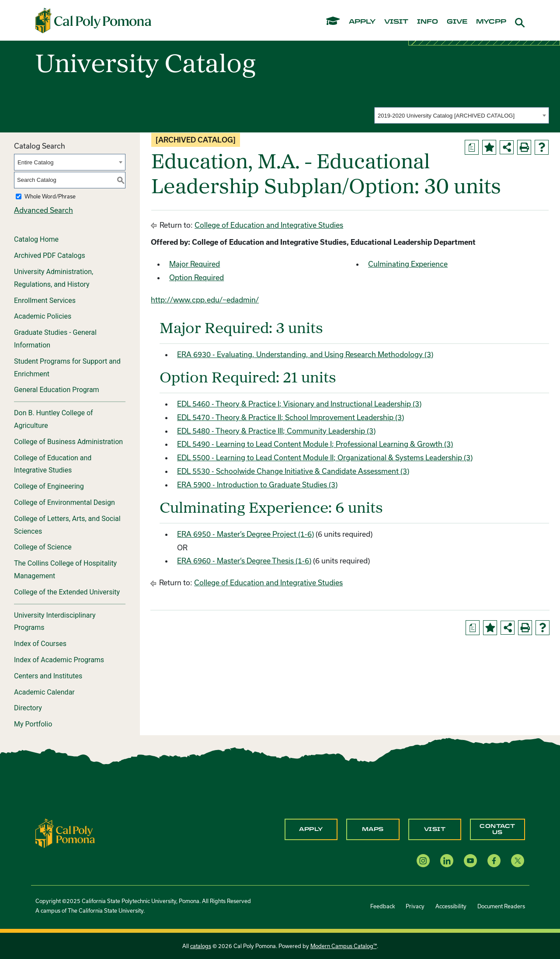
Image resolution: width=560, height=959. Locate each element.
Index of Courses (40, 644)
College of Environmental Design (64, 502)
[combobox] (462, 115)
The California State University (106, 910)
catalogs (201, 946)
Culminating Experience (408, 264)
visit (396, 22)
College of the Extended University (67, 592)
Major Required (195, 264)
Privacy (415, 906)
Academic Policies (43, 316)
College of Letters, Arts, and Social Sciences (67, 525)
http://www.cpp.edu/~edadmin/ (205, 300)
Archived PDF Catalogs (50, 255)
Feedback (383, 906)
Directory (28, 708)
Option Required (197, 277)
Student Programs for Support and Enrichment (67, 368)
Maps (373, 829)
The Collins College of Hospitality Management (65, 570)
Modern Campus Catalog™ (344, 946)
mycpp (491, 22)
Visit (435, 829)
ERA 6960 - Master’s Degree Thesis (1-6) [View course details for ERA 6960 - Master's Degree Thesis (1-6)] (244, 561)
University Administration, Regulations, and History (54, 278)
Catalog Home (36, 239)
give (457, 22)
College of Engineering (49, 486)
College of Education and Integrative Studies (53, 464)
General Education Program (57, 390)
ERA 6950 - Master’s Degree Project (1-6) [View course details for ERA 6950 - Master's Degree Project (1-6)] (245, 534)
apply (362, 22)
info (428, 22)
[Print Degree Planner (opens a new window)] (472, 147)
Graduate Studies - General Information (55, 339)
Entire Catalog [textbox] (35, 162)
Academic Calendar (44, 692)
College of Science (43, 547)
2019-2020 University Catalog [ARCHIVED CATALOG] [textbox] (446, 116)
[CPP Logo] (65, 832)
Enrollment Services (45, 301)
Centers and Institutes (48, 676)
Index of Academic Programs (59, 660)
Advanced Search (43, 210)
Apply (311, 829)
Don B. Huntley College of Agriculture (54, 419)
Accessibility (451, 906)
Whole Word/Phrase (50, 196)
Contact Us (497, 829)
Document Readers (501, 906)
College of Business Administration (68, 442)
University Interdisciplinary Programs (55, 622)
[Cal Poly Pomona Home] (93, 21)
